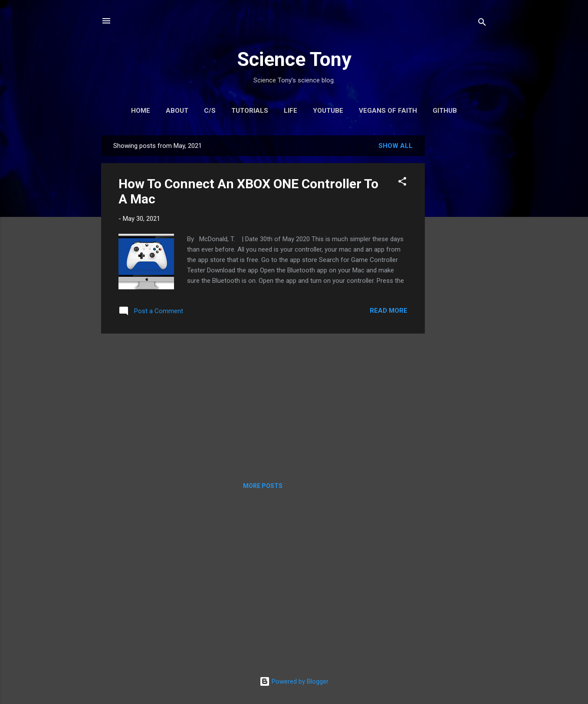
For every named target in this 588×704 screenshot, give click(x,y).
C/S (210, 111)
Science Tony (294, 59)
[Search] (482, 24)
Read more (389, 311)
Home (141, 111)
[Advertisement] (460, 265)
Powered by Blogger (294, 681)
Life (291, 111)
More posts (263, 486)
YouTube (328, 111)
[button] (402, 183)
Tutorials (250, 111)
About (177, 111)
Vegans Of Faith (388, 111)
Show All (396, 146)
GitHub (445, 111)
